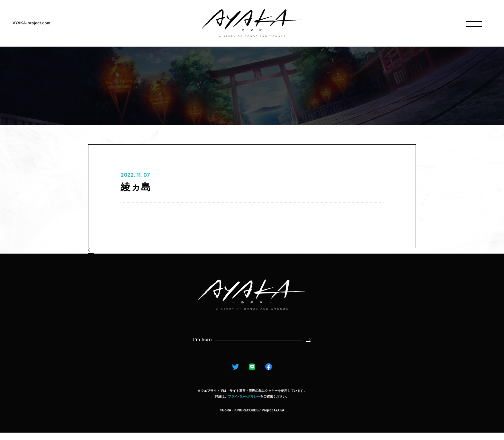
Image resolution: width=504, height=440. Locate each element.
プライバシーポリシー (244, 404)
